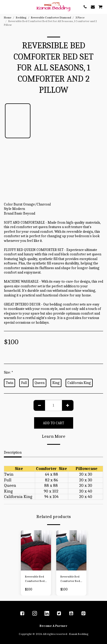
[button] (6, 7)
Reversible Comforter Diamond (51, 18)
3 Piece (80, 18)
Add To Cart (53, 423)
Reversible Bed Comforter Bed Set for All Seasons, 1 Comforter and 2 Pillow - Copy (36, 579)
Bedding (21, 18)
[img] (36, 550)
